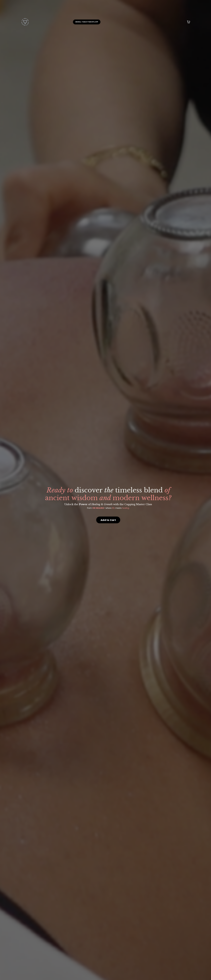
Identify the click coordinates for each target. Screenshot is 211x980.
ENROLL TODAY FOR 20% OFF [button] (87, 22)
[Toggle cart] (189, 22)
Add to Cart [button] (108, 520)
